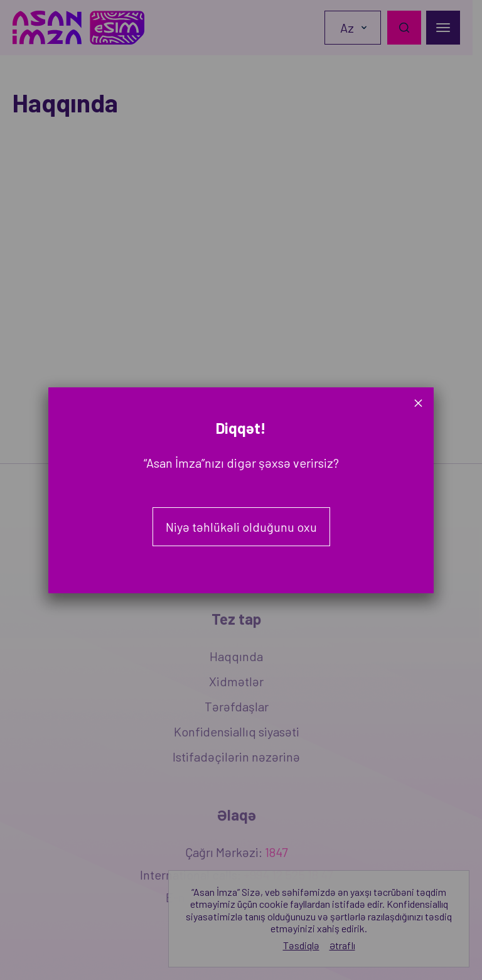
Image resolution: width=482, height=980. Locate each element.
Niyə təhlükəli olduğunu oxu (241, 527)
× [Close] (418, 403)
